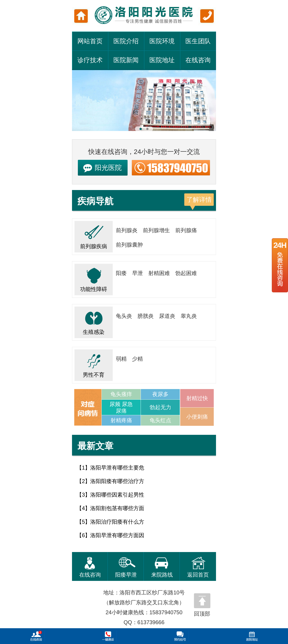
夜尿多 (160, 394)
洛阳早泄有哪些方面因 (117, 535)
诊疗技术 (90, 60)
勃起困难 (186, 273)
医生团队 (198, 41)
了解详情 (199, 200)
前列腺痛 (186, 230)
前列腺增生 (156, 230)
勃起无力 (160, 407)
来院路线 (162, 567)
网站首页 (90, 41)
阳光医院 (108, 168)
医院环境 (162, 41)
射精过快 (197, 398)
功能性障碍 (94, 278)
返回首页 (198, 567)
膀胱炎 (146, 316)
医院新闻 (126, 60)
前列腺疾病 (94, 235)
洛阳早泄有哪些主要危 (117, 468)
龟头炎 (124, 316)
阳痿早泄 (126, 567)
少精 (137, 359)
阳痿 (121, 273)
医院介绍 (126, 41)
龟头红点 (160, 420)
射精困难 (159, 273)
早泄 (137, 273)
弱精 (121, 359)
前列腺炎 (127, 230)
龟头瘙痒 (121, 394)
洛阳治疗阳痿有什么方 (117, 522)
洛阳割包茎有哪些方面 (117, 508)
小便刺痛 (197, 417)
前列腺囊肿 (129, 245)
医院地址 (162, 60)
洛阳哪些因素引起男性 (117, 495)
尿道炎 (167, 316)
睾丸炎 (189, 316)
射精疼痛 (121, 420)
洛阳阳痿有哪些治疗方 (117, 481)
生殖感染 (94, 321)
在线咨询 (198, 60)
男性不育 (94, 364)
